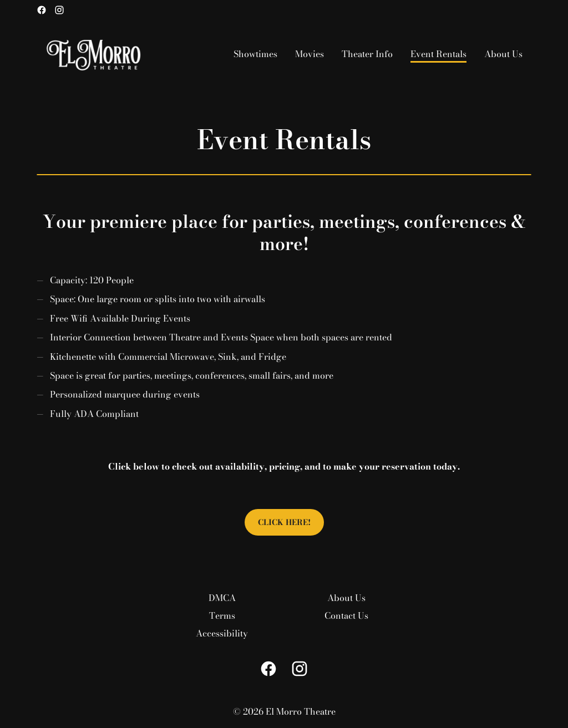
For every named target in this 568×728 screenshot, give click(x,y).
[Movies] (310, 54)
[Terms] (222, 615)
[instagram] (59, 10)
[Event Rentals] (438, 54)
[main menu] (378, 54)
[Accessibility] (222, 633)
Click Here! (284, 522)
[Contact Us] (346, 615)
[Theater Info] (367, 54)
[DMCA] (222, 598)
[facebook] (42, 10)
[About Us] (503, 54)
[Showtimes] (255, 54)
